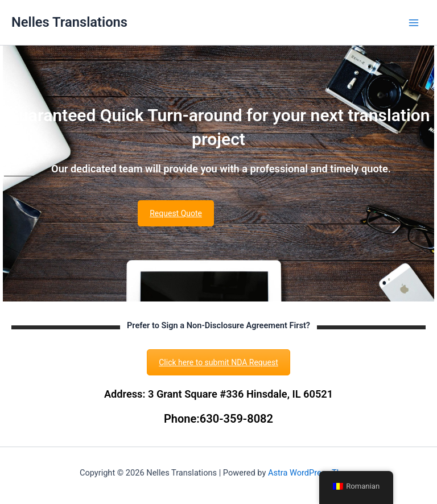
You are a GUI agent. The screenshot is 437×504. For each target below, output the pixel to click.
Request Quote (176, 213)
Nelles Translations (69, 22)
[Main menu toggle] (414, 23)
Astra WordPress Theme (313, 473)
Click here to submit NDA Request (218, 362)
